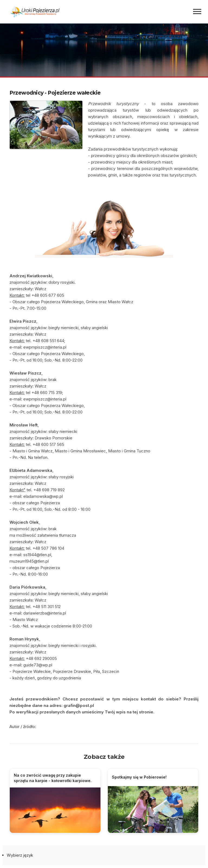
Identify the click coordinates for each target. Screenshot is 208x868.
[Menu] (197, 12)
